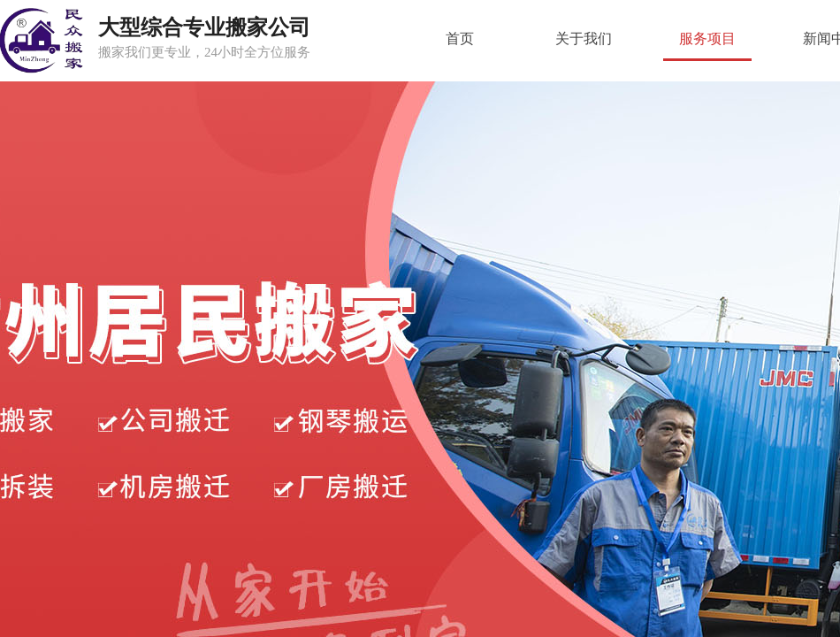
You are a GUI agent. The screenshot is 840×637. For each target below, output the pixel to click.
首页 (460, 38)
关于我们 (584, 38)
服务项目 (707, 38)
